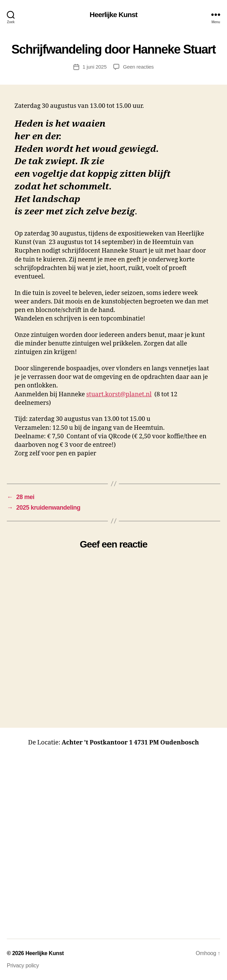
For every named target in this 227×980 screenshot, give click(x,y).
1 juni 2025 (95, 67)
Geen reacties (138, 67)
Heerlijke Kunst (114, 15)
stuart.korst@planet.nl (119, 394)
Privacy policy (23, 965)
